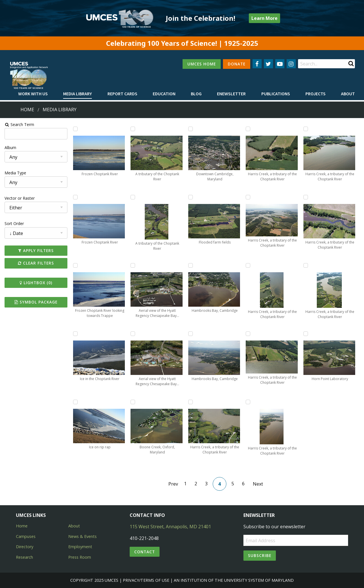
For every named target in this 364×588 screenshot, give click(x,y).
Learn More (264, 18)
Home (27, 110)
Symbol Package (35, 302)
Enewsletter (231, 94)
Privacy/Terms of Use (146, 580)
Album (10, 147)
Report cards (122, 94)
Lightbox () (35, 283)
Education (164, 94)
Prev (173, 484)
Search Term (19, 124)
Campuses (26, 536)
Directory (25, 547)
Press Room (80, 557)
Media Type (15, 173)
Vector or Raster (19, 198)
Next (258, 484)
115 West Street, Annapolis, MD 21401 (170, 527)
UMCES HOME (202, 64)
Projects (316, 94)
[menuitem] (33, 94)
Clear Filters (35, 263)
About (348, 94)
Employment (80, 547)
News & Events (82, 536)
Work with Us (33, 94)
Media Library (77, 94)
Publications (276, 94)
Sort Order (13, 223)
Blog (196, 94)
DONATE (237, 64)
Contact (145, 552)
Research (24, 557)
